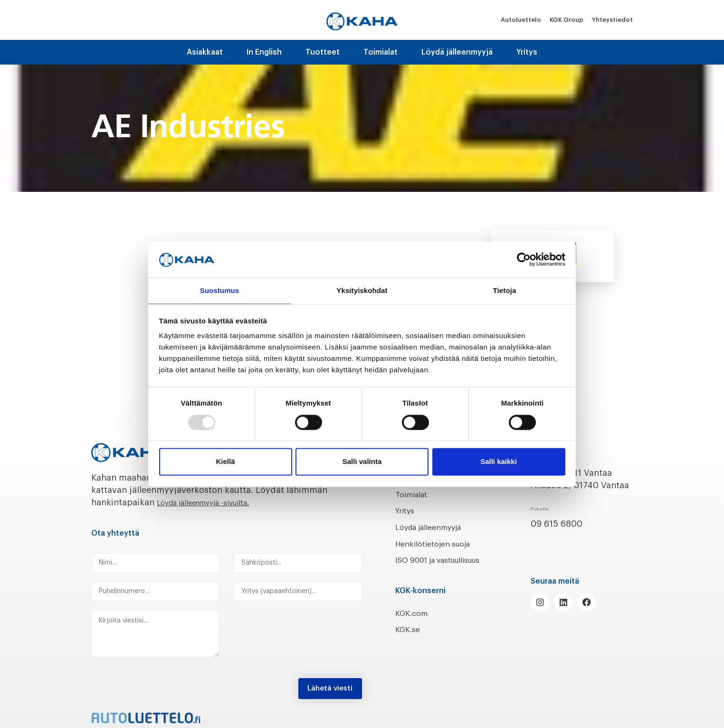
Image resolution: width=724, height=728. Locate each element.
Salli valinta (362, 462)
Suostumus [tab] (220, 290)
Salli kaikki (499, 462)
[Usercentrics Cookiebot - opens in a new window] (524, 259)
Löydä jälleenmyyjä (457, 52)
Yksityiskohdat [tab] (362, 290)
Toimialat (381, 52)
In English (264, 52)
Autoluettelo (521, 20)
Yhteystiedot (612, 20)
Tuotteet (323, 52)
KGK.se (409, 642)
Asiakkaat (205, 52)
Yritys (527, 52)
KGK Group (567, 20)
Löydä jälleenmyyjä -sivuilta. (215, 502)
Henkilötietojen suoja (439, 544)
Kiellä (225, 462)
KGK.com (414, 625)
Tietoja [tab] (505, 290)
